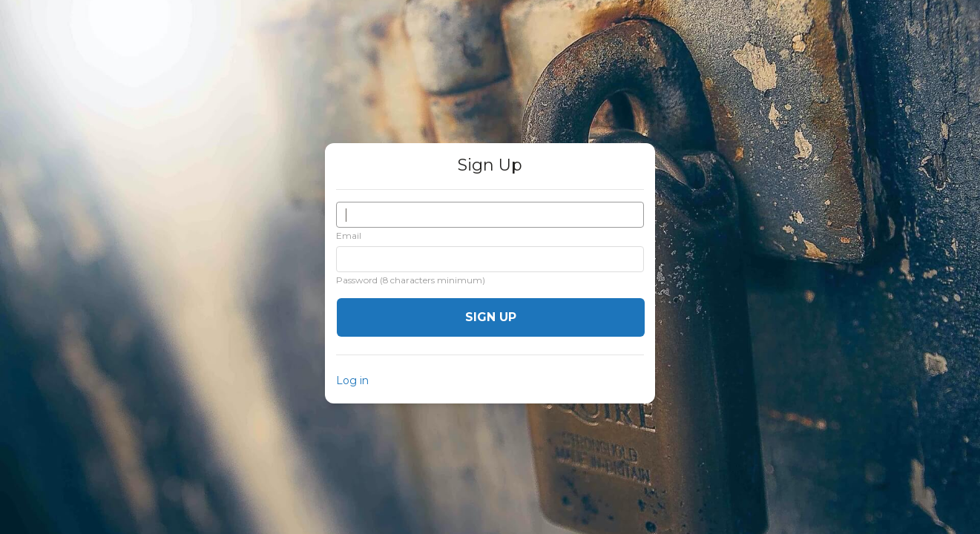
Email (349, 235)
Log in (352, 380)
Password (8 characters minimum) (411, 280)
